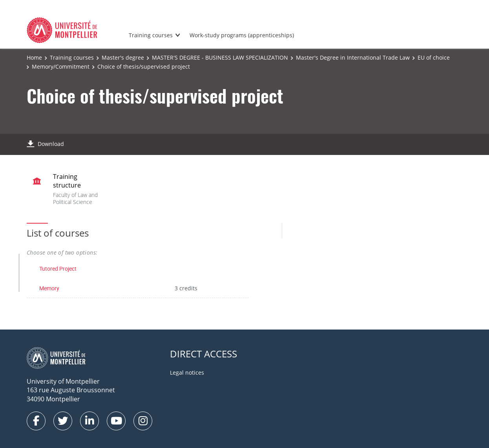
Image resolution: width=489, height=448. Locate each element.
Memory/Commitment (61, 66)
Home (34, 57)
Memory (49, 288)
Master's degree (123, 57)
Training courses (151, 35)
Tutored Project (58, 269)
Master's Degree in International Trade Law (353, 57)
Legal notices (187, 372)
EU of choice (434, 57)
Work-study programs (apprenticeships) (242, 35)
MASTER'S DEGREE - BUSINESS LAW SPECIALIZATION (220, 57)
